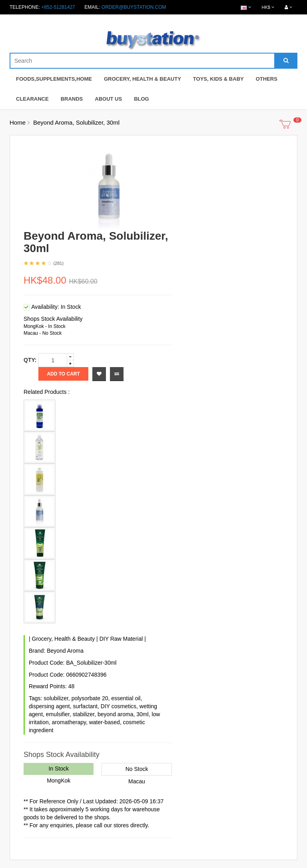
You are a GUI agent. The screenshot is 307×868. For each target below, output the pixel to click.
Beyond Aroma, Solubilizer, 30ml (76, 122)
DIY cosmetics (119, 706)
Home (18, 122)
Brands (72, 99)
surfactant (85, 706)
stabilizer (84, 714)
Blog (142, 99)
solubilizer (56, 698)
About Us (108, 99)
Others (267, 79)
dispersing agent (49, 706)
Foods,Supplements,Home (54, 79)
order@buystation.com (134, 7)
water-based (105, 722)
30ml (142, 714)
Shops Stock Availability (53, 319)
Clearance (32, 99)
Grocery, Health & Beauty (143, 79)
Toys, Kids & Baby (218, 79)
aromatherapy (69, 722)
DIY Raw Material (121, 639)
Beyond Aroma (65, 651)
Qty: (30, 360)
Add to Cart (63, 374)
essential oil (126, 698)
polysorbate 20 (90, 698)
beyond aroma (116, 714)
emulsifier (58, 714)
